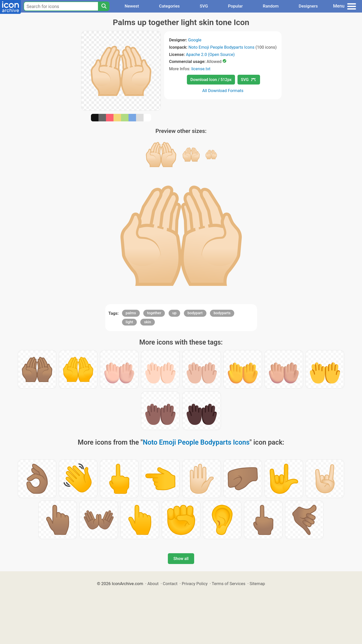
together (154, 313)
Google (195, 40)
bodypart (195, 313)
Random (271, 6)
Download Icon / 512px (211, 80)
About (153, 584)
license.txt (201, 69)
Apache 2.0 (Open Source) (210, 54)
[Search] (104, 6)
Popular (235, 6)
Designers (308, 6)
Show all (181, 559)
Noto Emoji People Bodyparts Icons (221, 47)
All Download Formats (223, 91)
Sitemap (257, 584)
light (129, 322)
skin (148, 322)
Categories (169, 6)
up (174, 313)
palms (131, 313)
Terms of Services (228, 584)
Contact (170, 584)
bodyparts (222, 313)
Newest (132, 6)
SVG (204, 6)
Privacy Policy (195, 584)
